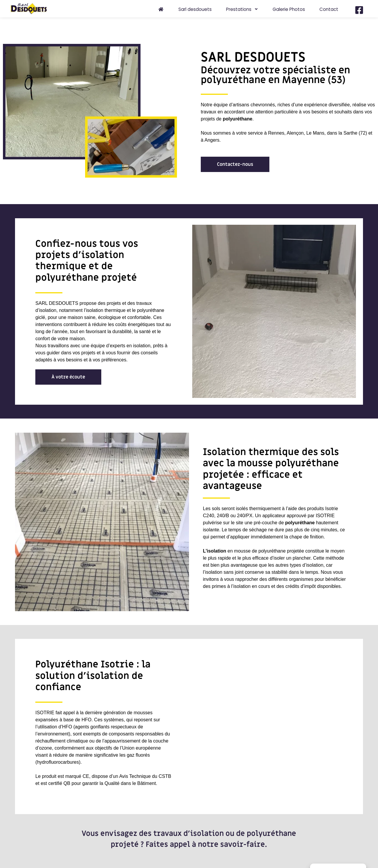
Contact (329, 9)
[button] (235, 164)
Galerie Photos (289, 9)
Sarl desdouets (195, 9)
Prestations (242, 9)
